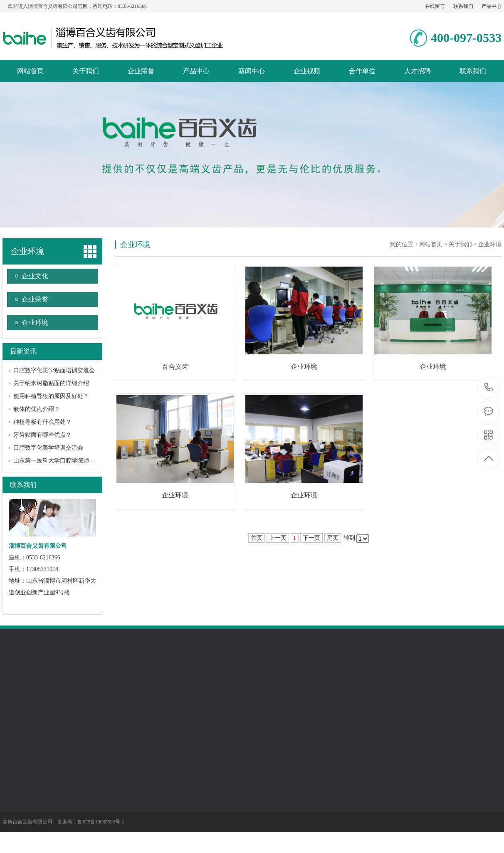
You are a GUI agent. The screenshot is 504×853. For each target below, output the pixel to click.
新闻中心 (252, 71)
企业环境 (27, 251)
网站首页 (30, 71)
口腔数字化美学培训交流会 (48, 448)
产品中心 (492, 6)
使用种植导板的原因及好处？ (51, 396)
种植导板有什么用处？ (42, 422)
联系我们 (463, 6)
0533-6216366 (489, 388)
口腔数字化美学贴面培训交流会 (54, 370)
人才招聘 (418, 71)
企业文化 (35, 276)
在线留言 (435, 6)
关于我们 (86, 71)
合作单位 (362, 71)
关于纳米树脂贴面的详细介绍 (51, 383)
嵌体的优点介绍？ (37, 409)
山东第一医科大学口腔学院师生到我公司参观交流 (77, 461)
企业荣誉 (141, 71)
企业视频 (307, 71)
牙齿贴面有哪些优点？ (42, 435)
